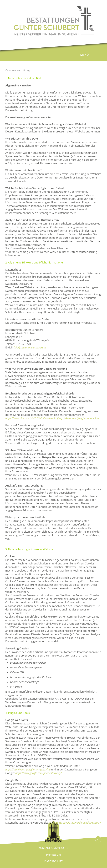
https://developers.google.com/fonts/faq (28, 769)
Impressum (53, 855)
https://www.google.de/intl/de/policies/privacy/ (75, 823)
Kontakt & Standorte (53, 848)
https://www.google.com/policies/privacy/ (38, 773)
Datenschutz (53, 861)
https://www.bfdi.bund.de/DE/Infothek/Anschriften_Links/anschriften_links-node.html (53, 418)
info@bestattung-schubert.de (30, 347)
